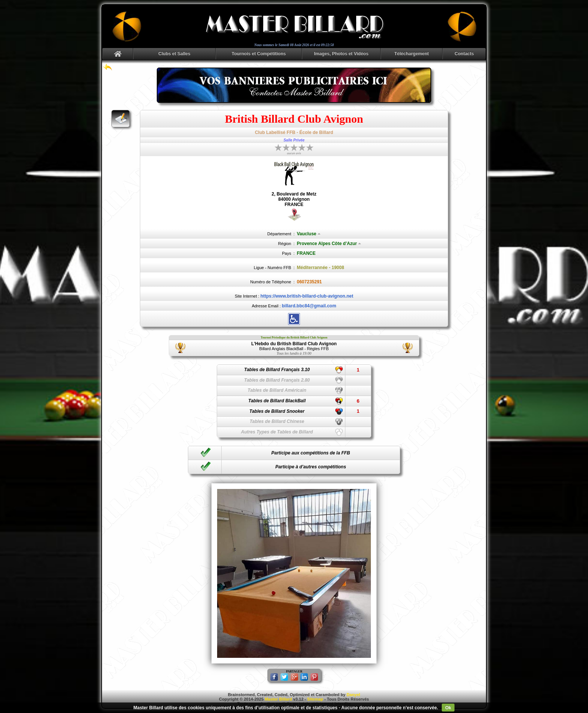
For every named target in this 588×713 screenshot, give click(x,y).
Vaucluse (309, 234)
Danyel (353, 695)
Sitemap (315, 699)
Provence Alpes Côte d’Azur (329, 244)
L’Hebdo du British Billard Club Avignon (294, 344)
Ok (448, 708)
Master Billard (278, 699)
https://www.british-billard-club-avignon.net (307, 296)
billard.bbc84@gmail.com (309, 306)
